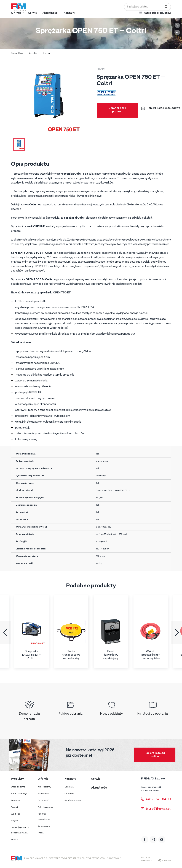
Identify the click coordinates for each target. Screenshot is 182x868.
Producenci (44, 794)
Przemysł (16, 800)
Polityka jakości (45, 807)
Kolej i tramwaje (19, 794)
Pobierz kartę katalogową (161, 108)
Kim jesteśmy (44, 787)
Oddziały (69, 794)
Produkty (33, 54)
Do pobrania (44, 826)
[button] (5, 632)
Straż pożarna (18, 787)
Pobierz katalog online (155, 755)
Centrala (69, 787)
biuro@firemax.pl (156, 809)
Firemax (46, 54)
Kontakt (69, 13)
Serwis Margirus (73, 800)
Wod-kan (16, 814)
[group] (31, 631)
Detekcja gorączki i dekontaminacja (21, 830)
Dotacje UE (43, 800)
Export (14, 807)
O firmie (16, 13)
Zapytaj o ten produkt (117, 110)
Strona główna (17, 54)
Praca (41, 833)
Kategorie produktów (157, 13)
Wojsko (15, 821)
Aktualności (50, 13)
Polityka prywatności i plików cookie (101, 858)
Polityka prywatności (44, 817)
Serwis (33, 13)
